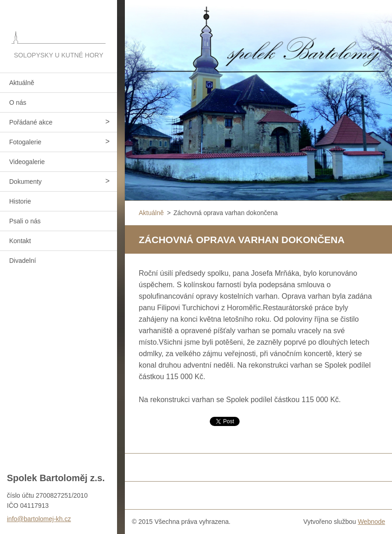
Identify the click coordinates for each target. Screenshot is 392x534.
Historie (20, 201)
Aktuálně (22, 83)
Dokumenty (25, 182)
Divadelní (22, 261)
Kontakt (20, 241)
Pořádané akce (31, 122)
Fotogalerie (25, 142)
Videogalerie (27, 162)
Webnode (371, 522)
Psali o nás (25, 221)
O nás (18, 102)
